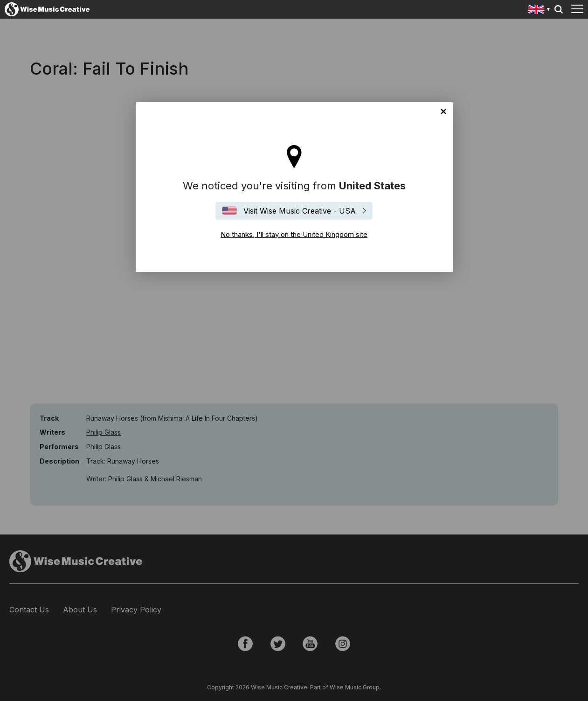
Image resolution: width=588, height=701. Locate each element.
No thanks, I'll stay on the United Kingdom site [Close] (443, 111)
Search (559, 9)
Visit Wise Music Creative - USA (300, 211)
